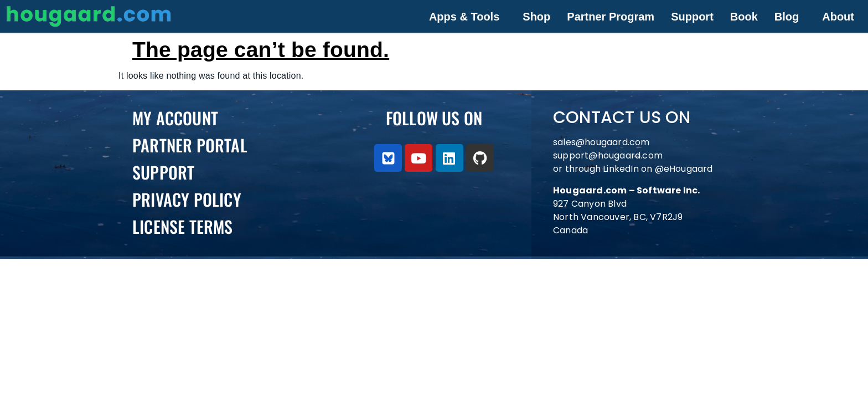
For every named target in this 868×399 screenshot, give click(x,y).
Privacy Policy (187, 199)
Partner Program (611, 17)
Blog (787, 17)
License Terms (183, 226)
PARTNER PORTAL (190, 145)
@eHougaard (684, 169)
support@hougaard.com (608, 155)
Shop (536, 17)
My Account (175, 118)
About (838, 17)
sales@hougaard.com (603, 142)
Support (692, 17)
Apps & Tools (464, 17)
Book (744, 17)
